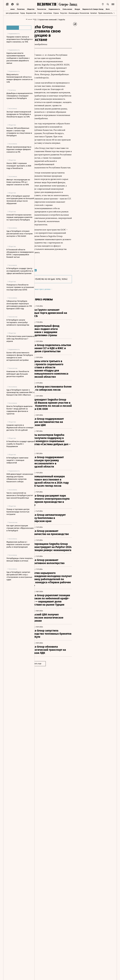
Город (22, 13)
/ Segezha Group (44, 22)
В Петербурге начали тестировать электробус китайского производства (18, 322)
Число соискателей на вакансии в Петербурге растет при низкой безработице (20, 495)
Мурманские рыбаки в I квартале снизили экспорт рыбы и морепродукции (18, 544)
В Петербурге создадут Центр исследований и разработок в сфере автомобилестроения (20, 271)
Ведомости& (31, 13)
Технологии (42, 9)
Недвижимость (54, 9)
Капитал (94, 13)
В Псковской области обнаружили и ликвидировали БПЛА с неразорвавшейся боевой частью (20, 253)
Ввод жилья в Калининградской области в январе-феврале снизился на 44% (20, 78)
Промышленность (105, 13)
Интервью (110, 9)
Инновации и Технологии (79, 13)
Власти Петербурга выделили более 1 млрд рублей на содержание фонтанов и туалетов (19, 410)
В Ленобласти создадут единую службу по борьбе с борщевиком (20, 444)
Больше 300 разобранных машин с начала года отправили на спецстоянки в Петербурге (19, 132)
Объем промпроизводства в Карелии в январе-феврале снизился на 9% (19, 149)
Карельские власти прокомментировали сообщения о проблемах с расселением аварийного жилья (18, 58)
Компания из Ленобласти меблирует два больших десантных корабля (18, 374)
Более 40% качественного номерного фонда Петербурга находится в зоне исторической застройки (20, 356)
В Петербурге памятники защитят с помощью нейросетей (17, 460)
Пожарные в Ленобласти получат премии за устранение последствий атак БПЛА (20, 287)
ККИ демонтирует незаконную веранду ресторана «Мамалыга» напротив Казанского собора (20, 478)
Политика (21, 9)
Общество (31, 9)
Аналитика (48, 13)
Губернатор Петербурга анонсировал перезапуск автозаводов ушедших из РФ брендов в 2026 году (19, 305)
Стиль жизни (67, 9)
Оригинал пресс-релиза (53, 376)
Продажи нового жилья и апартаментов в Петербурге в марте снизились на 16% (19, 39)
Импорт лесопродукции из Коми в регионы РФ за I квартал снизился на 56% (18, 182)
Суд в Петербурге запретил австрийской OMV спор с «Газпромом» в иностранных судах (19, 576)
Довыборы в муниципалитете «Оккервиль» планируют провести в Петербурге (20, 96)
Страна (56, 13)
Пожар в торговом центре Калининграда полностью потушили (18, 512)
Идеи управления (12, 13)
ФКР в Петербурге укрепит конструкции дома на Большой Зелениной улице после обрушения (20, 200)
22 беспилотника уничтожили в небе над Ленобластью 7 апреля (20, 339)
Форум (77, 9)
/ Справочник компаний (58, 20)
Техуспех (64, 13)
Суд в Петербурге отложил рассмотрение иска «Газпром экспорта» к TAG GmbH (20, 234)
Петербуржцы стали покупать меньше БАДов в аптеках (20, 560)
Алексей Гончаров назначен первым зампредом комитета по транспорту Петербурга (19, 217)
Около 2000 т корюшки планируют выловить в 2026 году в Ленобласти (19, 166)
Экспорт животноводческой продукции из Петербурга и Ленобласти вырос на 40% (19, 114)
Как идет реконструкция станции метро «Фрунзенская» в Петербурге (20, 528)
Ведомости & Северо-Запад (93, 9)
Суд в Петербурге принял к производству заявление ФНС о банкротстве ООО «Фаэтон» (20, 392)
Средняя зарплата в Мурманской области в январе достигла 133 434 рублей (20, 428)
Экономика (10, 9)
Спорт (40, 13)
